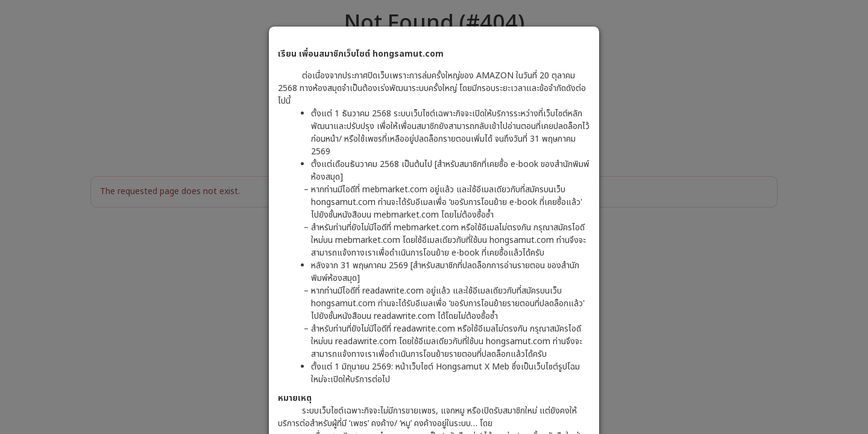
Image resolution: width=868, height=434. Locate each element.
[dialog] (434, 217)
